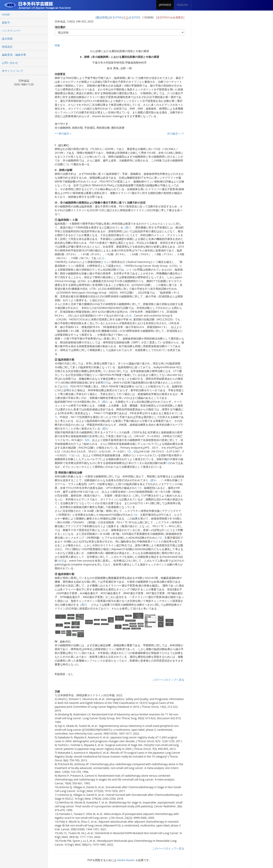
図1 (128, 227)
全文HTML (116, 17)
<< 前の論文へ (63, 133)
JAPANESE (165, 5)
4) (130, 315)
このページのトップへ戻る (168, 680)
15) (160, 538)
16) (59, 561)
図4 (153, 480)
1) (58, 214)
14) (135, 515)
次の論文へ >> (176, 133)
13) (139, 488)
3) (117, 270)
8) (86, 440)
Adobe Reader (126, 860)
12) (168, 463)
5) (104, 382)
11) (70, 455)
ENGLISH (183, 5)
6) (67, 386)
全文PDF (134, 17)
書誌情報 (102, 17)
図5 (84, 605)
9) (88, 440)
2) (103, 258)
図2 (105, 402)
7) (56, 417)
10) (129, 451)
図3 (105, 428)
